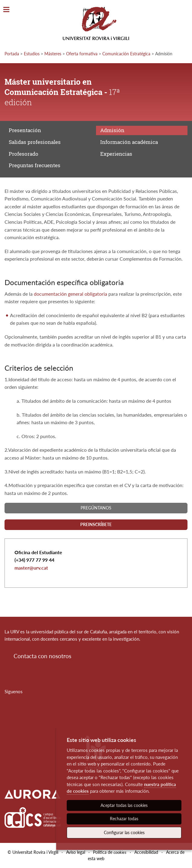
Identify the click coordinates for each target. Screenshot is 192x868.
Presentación (25, 130)
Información (129, 142)
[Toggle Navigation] (6, 10)
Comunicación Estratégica (126, 54)
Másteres (53, 54)
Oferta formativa (82, 54)
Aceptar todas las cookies (124, 805)
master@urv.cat (31, 568)
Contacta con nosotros (42, 656)
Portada (12, 54)
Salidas (35, 142)
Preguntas (35, 165)
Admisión (112, 130)
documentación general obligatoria (70, 294)
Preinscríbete (96, 524)
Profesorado (24, 154)
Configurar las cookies (124, 832)
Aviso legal (76, 852)
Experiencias (116, 154)
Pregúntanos (96, 508)
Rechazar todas (124, 819)
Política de (110, 852)
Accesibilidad (146, 852)
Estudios (32, 54)
